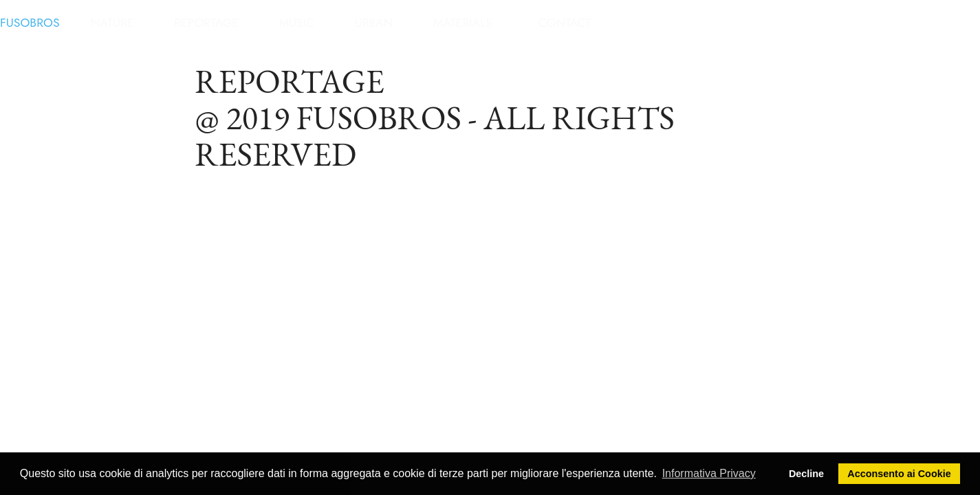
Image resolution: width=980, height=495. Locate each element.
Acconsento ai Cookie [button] (899, 474)
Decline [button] (806, 474)
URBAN (374, 23)
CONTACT (566, 23)
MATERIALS (463, 23)
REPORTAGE (206, 23)
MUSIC (297, 23)
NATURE (112, 23)
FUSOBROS (30, 23)
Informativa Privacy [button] (709, 473)
